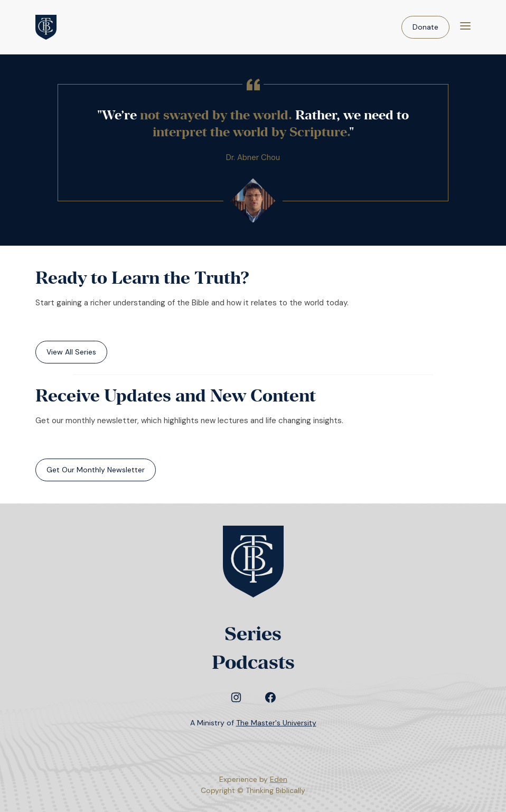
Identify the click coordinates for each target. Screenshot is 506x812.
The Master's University (276, 723)
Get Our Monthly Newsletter (96, 470)
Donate (425, 27)
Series (253, 634)
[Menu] (465, 27)
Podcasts (253, 662)
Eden (279, 779)
